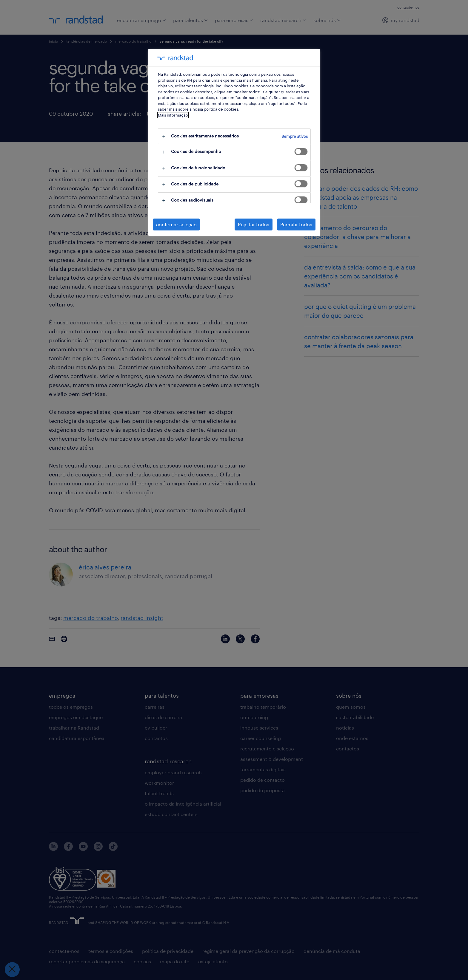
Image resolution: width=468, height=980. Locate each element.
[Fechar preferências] (12, 970)
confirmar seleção (176, 224)
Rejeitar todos (254, 224)
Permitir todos (296, 224)
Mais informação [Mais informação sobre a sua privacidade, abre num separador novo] (173, 115)
